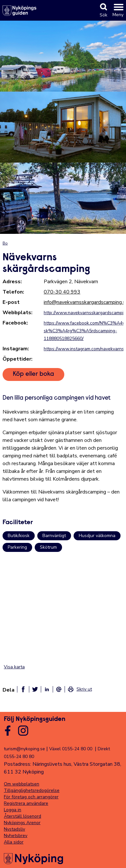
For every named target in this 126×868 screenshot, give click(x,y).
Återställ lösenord (22, 816)
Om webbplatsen (22, 784)
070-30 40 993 (62, 292)
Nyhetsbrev (16, 836)
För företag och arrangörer (31, 797)
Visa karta (14, 667)
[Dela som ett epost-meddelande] (59, 689)
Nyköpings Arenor (22, 823)
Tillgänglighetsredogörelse (32, 790)
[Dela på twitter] (35, 689)
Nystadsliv (14, 829)
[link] (80, 689)
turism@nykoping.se (24, 749)
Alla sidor (14, 842)
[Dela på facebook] (23, 689)
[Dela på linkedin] (47, 689)
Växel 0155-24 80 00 (71, 749)
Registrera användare (26, 803)
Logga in (13, 810)
